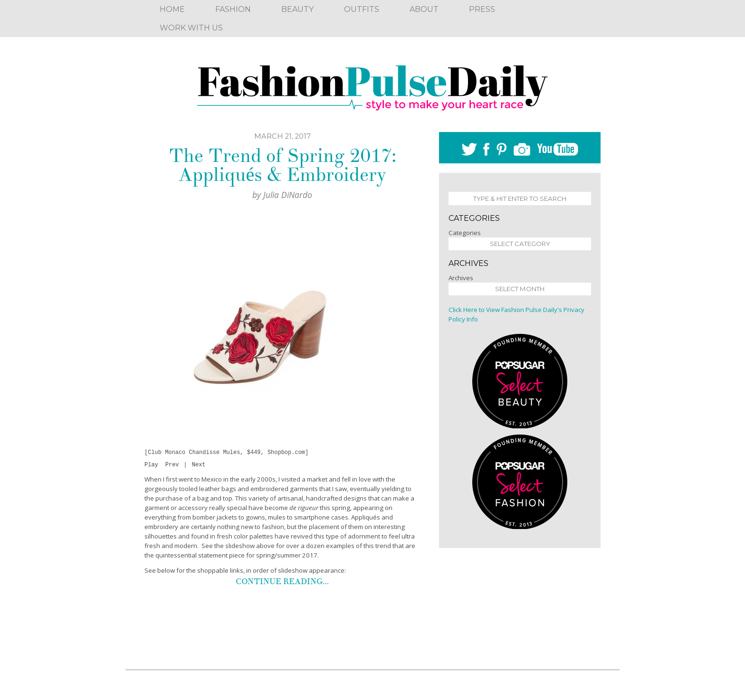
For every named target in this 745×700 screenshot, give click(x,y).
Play (151, 466)
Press (482, 9)
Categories (465, 233)
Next (199, 466)
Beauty (297, 9)
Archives (461, 278)
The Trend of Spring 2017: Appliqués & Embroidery (282, 165)
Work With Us (191, 28)
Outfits (362, 9)
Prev (172, 466)
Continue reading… (282, 583)
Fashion (233, 9)
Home (172, 9)
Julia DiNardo (288, 195)
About (424, 9)
